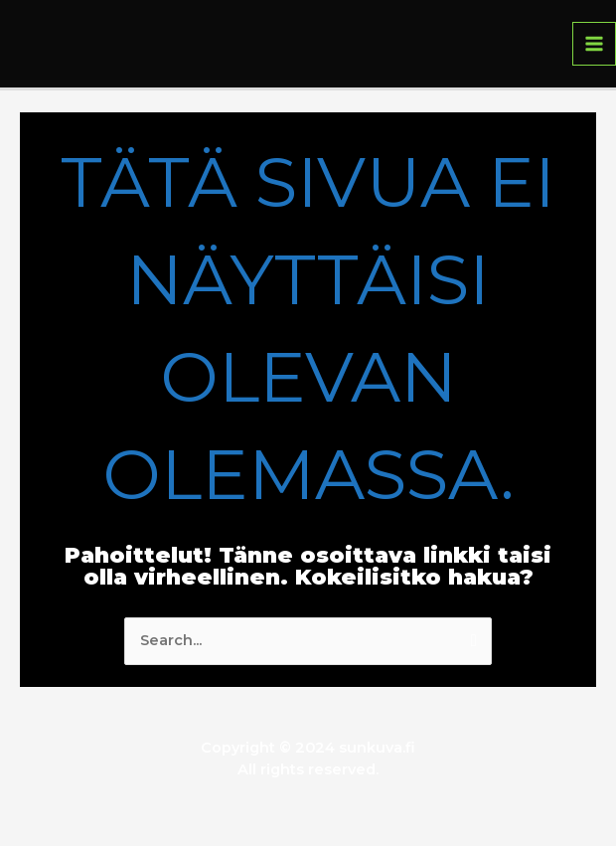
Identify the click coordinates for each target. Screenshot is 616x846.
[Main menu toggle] (594, 44)
